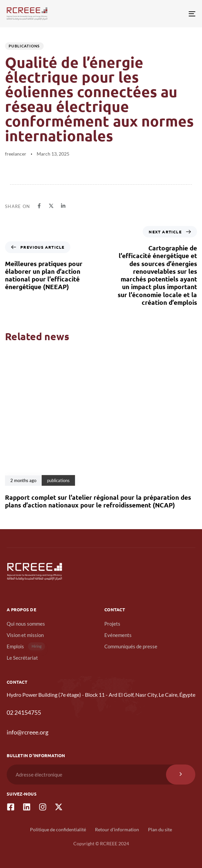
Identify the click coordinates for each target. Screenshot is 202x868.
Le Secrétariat (22, 658)
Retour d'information (117, 829)
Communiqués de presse (131, 646)
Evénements (118, 635)
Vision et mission (25, 635)
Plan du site (160, 829)
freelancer (16, 154)
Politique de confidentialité (58, 829)
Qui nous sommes (26, 624)
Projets (112, 624)
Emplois (26, 646)
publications (24, 46)
